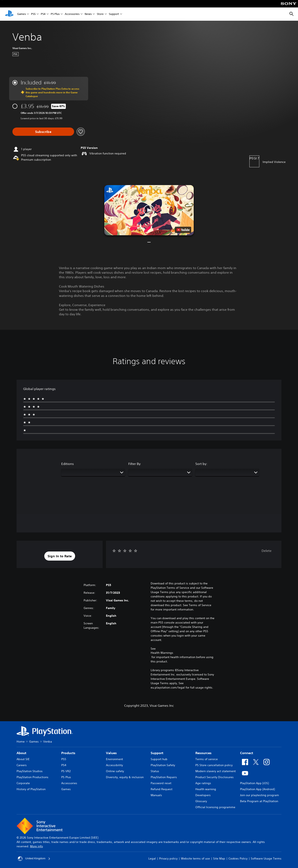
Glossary (201, 801)
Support (114, 14)
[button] (149, 210)
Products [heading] (68, 753)
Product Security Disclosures (214, 777)
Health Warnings (162, 653)
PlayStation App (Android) (257, 789)
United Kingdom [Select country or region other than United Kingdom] (34, 859)
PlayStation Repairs (164, 777)
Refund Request (162, 789)
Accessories (72, 14)
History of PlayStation (31, 789)
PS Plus (55, 14)
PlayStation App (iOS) (254, 783)
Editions (68, 464)
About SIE (23, 759)
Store (100, 14)
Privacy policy (168, 858)
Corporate (23, 783)
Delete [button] (267, 551)
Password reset (161, 783)
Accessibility (114, 765)
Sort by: (201, 464)
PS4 (43, 14)
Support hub (159, 759)
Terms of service (207, 759)
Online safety (115, 771)
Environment (114, 759)
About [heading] (21, 753)
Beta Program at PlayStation (259, 801)
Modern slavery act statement (216, 771)
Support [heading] (157, 753)
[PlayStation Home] (9, 14)
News (88, 14)
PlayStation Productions (32, 777)
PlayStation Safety (163, 765)
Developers (203, 795)
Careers (22, 765)
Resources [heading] (203, 753)
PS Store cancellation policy (214, 765)
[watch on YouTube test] (183, 230)
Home (21, 742)
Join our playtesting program (260, 795)
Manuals (156, 795)
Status (155, 771)
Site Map (219, 858)
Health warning (206, 789)
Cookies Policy (238, 858)
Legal (152, 858)
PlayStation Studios (30, 771)
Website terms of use (195, 858)
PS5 (33, 14)
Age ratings (203, 783)
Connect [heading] (247, 753)
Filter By (134, 464)
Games (22, 14)
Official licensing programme (215, 807)
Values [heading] (111, 753)
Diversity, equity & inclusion (125, 777)
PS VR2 (66, 771)
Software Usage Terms (266, 858)
